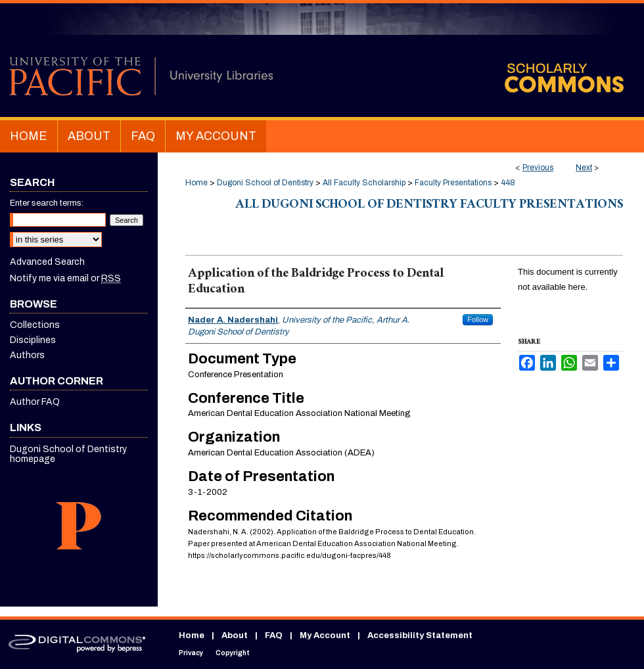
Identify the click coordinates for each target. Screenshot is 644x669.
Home (196, 183)
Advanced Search (47, 262)
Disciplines (33, 340)
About (235, 635)
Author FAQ (35, 402)
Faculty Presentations (453, 183)
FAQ (274, 635)
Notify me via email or (65, 278)
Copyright (233, 653)
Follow (478, 319)
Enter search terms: (47, 203)
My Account (325, 635)
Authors (27, 355)
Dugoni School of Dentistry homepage (68, 454)
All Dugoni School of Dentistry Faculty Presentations (429, 206)
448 (508, 183)
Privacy (191, 653)
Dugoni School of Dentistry (265, 183)
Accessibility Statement (420, 635)
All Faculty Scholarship (364, 183)
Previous (538, 168)
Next (584, 168)
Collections (35, 325)
